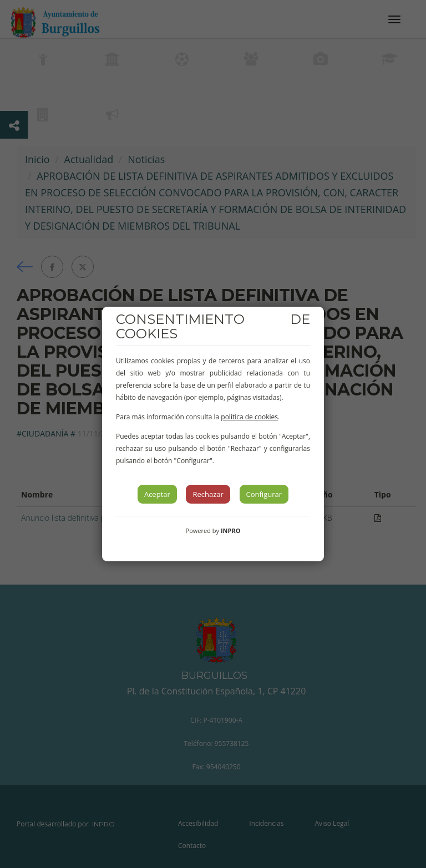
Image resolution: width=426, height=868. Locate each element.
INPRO (231, 531)
